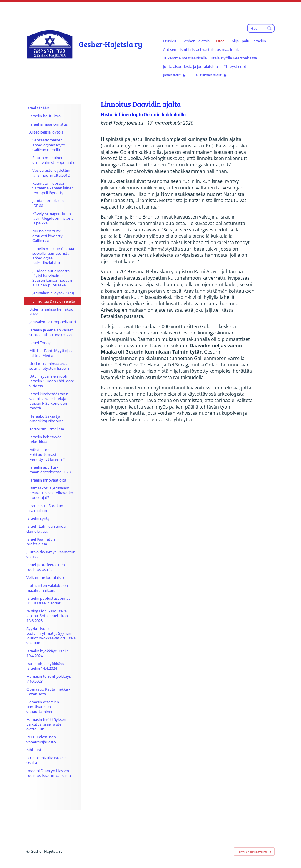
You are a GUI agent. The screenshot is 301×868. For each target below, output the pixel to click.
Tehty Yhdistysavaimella (254, 852)
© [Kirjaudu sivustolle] (29, 851)
